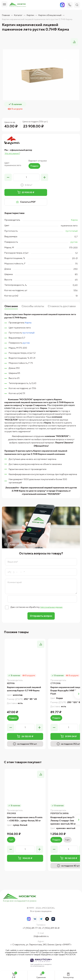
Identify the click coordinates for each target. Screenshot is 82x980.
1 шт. (11, 840)
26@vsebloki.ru (41, 936)
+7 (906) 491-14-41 (51, 928)
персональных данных (51, 607)
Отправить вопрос (41, 616)
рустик (74, 242)
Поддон (34, 166)
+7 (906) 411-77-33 (32, 928)
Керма (74, 220)
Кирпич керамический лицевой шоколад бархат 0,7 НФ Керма (24, 689)
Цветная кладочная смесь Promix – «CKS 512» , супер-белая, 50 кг (25, 819)
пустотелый (72, 231)
